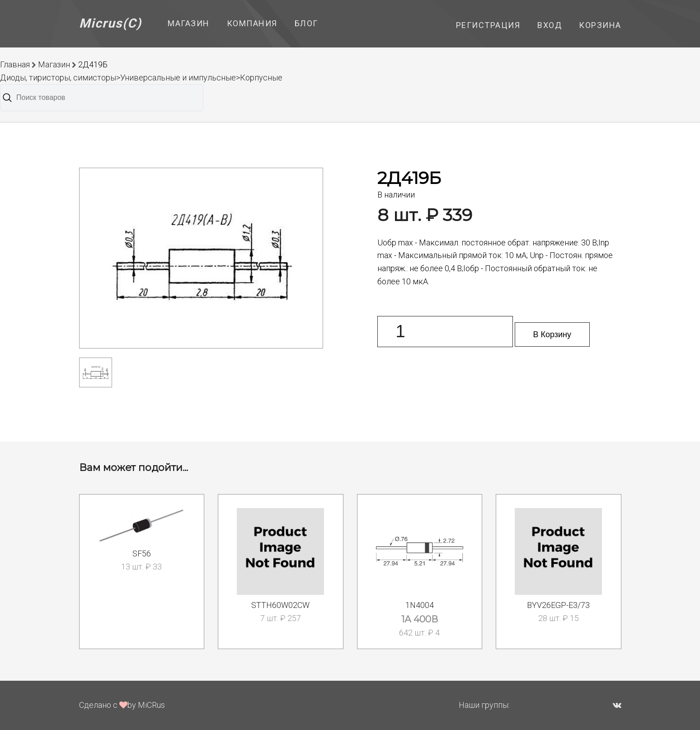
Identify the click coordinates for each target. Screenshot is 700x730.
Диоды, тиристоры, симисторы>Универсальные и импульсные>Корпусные (141, 78)
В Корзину (552, 334)
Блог (306, 23)
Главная (15, 64)
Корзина (600, 25)
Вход (550, 25)
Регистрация (488, 25)
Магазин (189, 23)
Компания (252, 23)
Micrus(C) (110, 23)
